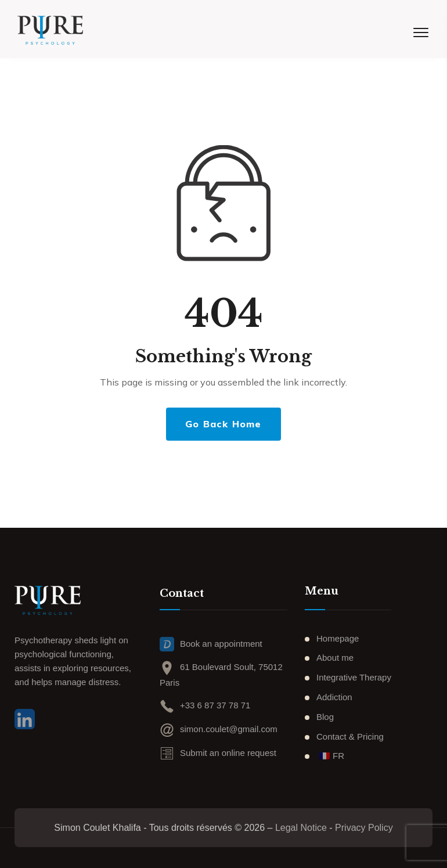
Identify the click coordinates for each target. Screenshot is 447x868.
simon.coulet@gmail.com (219, 729)
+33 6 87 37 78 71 (205, 705)
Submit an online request (218, 753)
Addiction (334, 697)
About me (335, 658)
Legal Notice (301, 828)
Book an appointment (211, 645)
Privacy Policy (364, 828)
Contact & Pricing (350, 736)
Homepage (338, 638)
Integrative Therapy (354, 677)
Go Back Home (223, 424)
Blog (325, 717)
